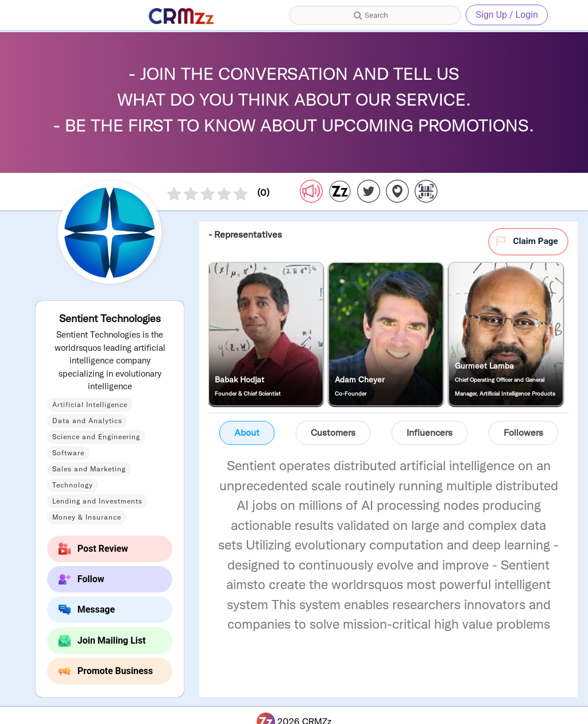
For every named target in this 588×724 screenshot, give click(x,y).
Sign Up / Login (507, 15)
